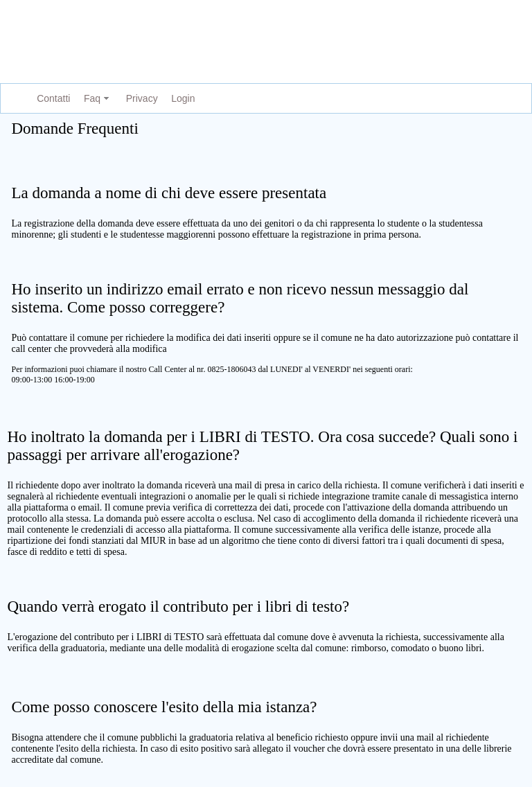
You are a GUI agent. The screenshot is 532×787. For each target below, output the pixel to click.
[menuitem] (51, 99)
